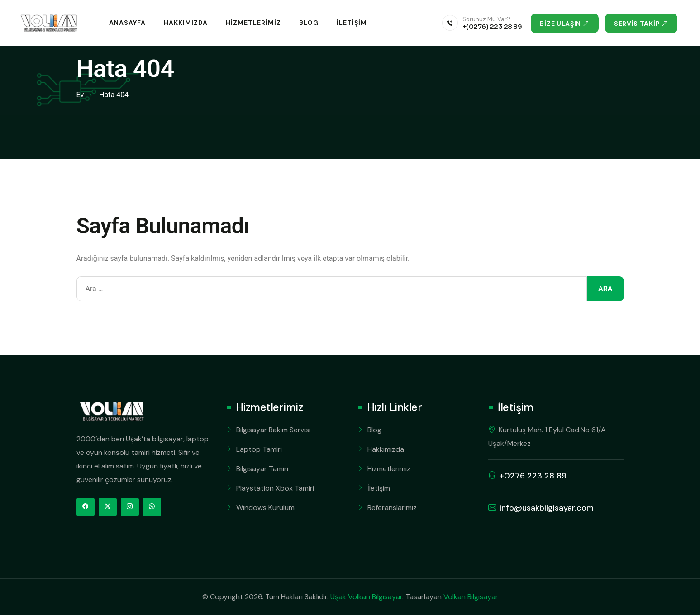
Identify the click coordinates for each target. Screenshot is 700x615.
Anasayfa (127, 23)
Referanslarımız (392, 508)
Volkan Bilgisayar (471, 597)
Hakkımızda (186, 23)
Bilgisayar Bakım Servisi (273, 430)
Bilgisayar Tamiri (262, 469)
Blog (309, 23)
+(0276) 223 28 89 (492, 26)
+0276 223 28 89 (533, 476)
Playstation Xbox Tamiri (275, 488)
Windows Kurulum (265, 508)
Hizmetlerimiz (253, 23)
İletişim (352, 23)
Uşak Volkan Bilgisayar (366, 597)
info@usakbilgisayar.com (547, 508)
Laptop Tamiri (259, 449)
